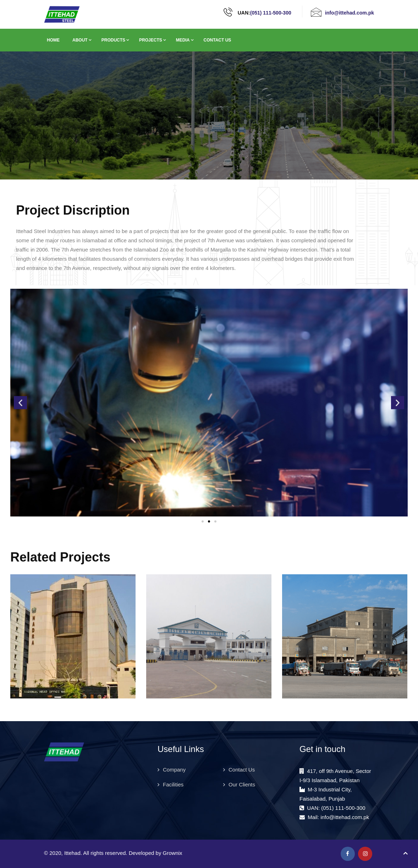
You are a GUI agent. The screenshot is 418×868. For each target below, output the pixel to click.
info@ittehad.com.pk (350, 13)
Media (183, 40)
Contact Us (218, 40)
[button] (20, 402)
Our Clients (242, 784)
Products (113, 40)
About (80, 40)
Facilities (173, 784)
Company (174, 770)
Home (53, 40)
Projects (151, 40)
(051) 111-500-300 (271, 13)
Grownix (173, 853)
